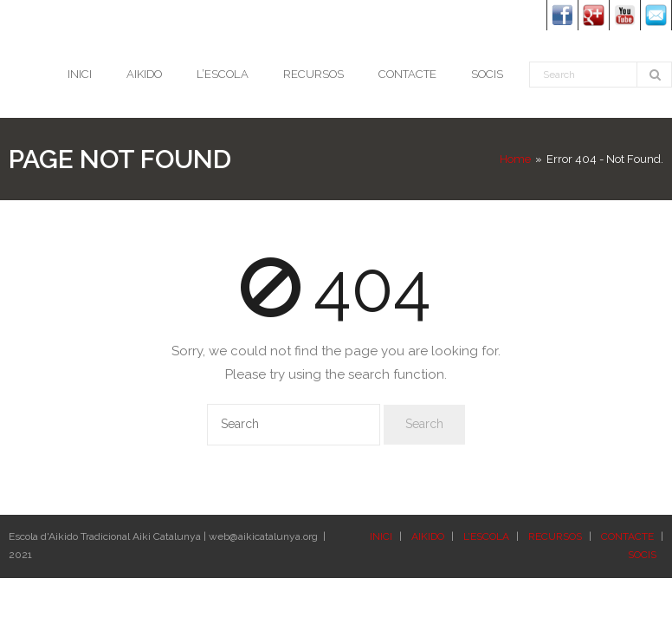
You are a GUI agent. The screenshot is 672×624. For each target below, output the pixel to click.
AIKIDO (428, 536)
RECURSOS (555, 536)
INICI (381, 536)
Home (515, 159)
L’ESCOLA (486, 536)
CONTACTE (627, 536)
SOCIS (642, 555)
